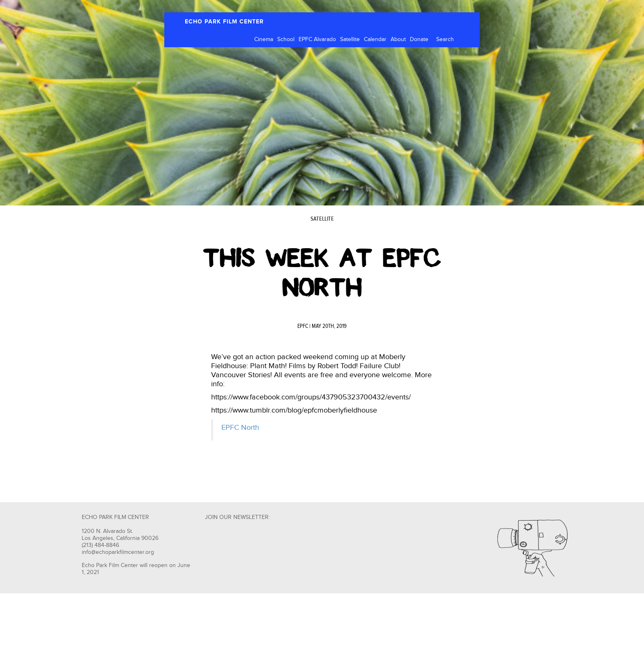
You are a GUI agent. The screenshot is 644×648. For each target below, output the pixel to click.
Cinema (264, 39)
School (286, 39)
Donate (419, 39)
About (398, 39)
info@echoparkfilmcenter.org (118, 552)
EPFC (303, 326)
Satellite (350, 39)
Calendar (375, 39)
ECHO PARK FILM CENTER (224, 22)
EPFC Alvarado (317, 39)
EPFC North (240, 428)
